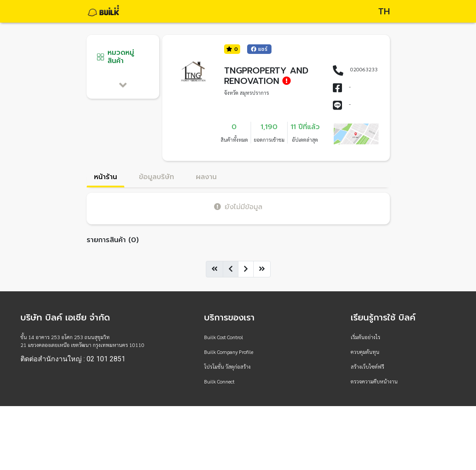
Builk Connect (219, 381)
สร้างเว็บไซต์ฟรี (367, 367)
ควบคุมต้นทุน (365, 352)
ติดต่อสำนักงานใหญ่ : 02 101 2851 (73, 359)
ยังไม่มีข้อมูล (238, 207)
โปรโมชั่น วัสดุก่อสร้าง (227, 367)
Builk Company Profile (229, 352)
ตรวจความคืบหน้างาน (374, 381)
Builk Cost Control (224, 337)
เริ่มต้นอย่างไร (365, 337)
